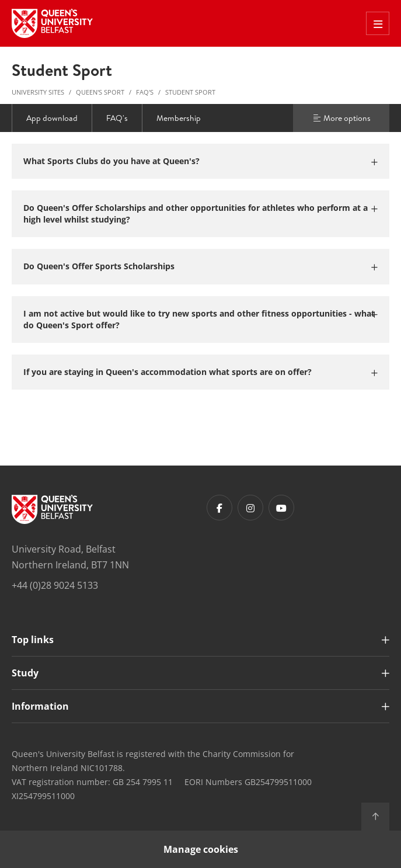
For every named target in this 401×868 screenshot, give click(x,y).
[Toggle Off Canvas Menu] (378, 23)
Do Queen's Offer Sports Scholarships (99, 266)
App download (52, 118)
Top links (33, 640)
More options (341, 118)
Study (25, 673)
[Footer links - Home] (52, 509)
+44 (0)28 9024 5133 (55, 585)
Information (40, 706)
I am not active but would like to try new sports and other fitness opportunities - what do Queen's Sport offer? (199, 319)
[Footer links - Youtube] (281, 508)
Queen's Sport (100, 92)
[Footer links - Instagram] (250, 508)
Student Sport (190, 92)
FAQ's (145, 92)
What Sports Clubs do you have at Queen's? (111, 161)
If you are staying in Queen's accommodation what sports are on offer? (168, 372)
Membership (179, 118)
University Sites (38, 92)
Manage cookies (201, 849)
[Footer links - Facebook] (219, 508)
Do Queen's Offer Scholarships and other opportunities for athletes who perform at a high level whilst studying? (196, 213)
